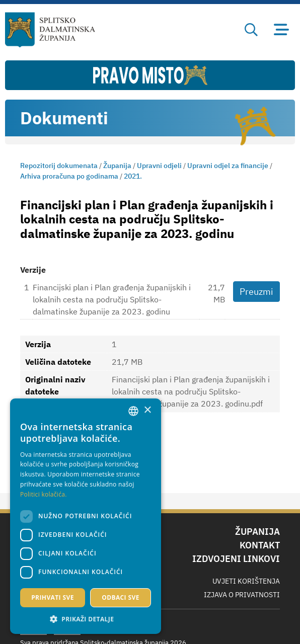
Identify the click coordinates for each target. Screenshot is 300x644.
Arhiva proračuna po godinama (69, 176)
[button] (86, 619)
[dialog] (86, 516)
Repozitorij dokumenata (59, 166)
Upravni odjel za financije (228, 166)
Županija (117, 166)
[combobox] (133, 411)
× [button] (147, 410)
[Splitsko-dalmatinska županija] (50, 30)
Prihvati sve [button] (53, 597)
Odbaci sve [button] (121, 597)
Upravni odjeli (159, 166)
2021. (133, 176)
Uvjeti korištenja (246, 581)
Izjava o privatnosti (242, 595)
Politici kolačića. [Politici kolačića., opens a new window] (44, 494)
